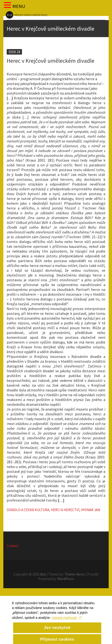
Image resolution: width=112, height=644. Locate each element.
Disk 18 (14, 52)
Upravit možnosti (67, 622)
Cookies (13, 546)
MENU (19, 6)
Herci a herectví (65, 510)
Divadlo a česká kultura (28, 510)
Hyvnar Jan (91, 510)
